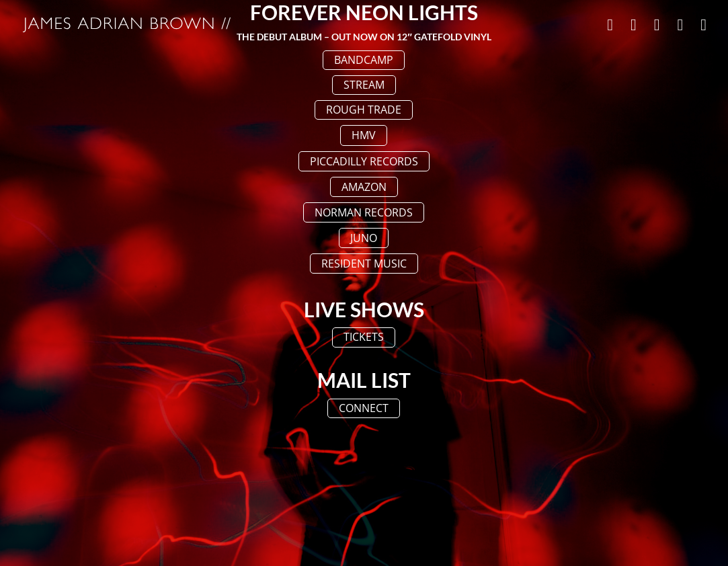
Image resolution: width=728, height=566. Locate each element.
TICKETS (364, 337)
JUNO (364, 238)
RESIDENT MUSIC (364, 264)
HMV (364, 135)
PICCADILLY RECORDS (364, 161)
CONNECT (364, 408)
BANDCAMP (364, 60)
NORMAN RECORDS (364, 212)
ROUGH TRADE (364, 110)
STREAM (364, 85)
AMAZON (364, 187)
